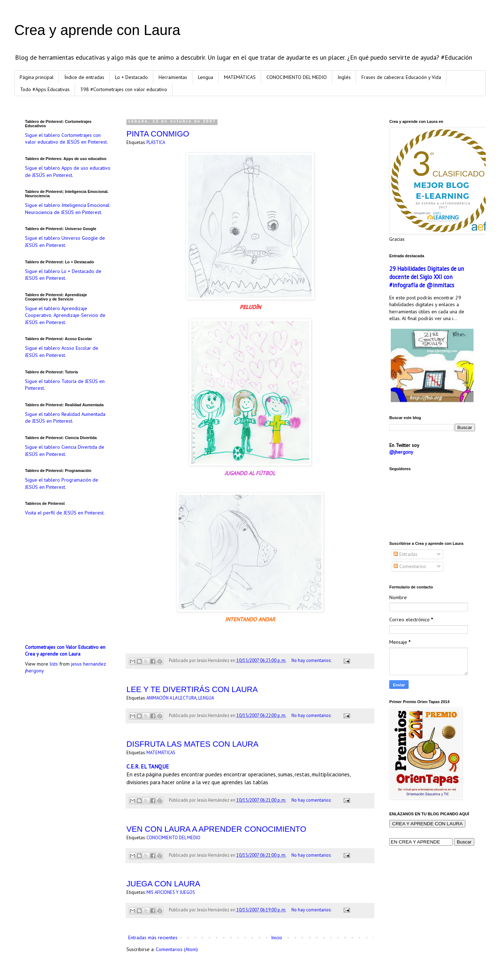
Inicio (277, 937)
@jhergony (401, 452)
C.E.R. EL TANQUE (148, 766)
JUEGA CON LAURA (163, 884)
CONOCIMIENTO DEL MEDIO (297, 77)
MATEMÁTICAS (240, 77)
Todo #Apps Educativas (45, 89)
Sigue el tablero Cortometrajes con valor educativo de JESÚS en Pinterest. (66, 139)
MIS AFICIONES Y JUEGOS (171, 892)
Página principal (37, 77)
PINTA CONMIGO (158, 134)
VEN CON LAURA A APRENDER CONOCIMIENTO (216, 829)
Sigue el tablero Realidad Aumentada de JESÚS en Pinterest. (65, 418)
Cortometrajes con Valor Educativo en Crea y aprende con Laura (65, 651)
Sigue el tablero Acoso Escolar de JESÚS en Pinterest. (62, 352)
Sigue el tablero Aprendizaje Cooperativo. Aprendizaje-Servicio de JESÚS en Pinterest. (65, 315)
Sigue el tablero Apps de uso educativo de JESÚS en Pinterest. (68, 171)
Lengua (206, 77)
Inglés (344, 77)
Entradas (406, 554)
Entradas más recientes (153, 937)
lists (54, 664)
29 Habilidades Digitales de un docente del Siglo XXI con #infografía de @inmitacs (427, 277)
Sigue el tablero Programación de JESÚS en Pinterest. (62, 483)
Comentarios (410, 566)
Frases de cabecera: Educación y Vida (401, 77)
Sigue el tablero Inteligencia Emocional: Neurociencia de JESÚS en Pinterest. (67, 209)
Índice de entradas (84, 77)
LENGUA (206, 698)
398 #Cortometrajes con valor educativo (124, 89)
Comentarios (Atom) (177, 949)
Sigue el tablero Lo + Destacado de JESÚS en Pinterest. (63, 275)
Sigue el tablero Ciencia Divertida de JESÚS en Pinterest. (65, 451)
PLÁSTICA (156, 142)
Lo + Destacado (131, 77)
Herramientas (173, 77)
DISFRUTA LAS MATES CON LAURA (192, 744)
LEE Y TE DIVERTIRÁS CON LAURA (192, 689)
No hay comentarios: (312, 660)
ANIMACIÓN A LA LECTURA (171, 698)
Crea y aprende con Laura (97, 30)
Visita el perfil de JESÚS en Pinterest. (65, 513)
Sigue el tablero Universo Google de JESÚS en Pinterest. (65, 242)
